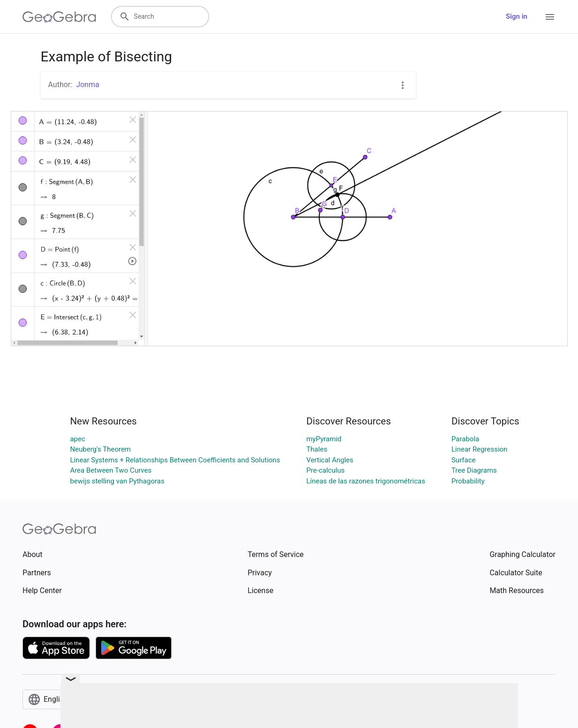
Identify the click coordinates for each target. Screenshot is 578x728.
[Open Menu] (550, 17)
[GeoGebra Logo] (59, 17)
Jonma (88, 85)
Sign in (517, 16)
